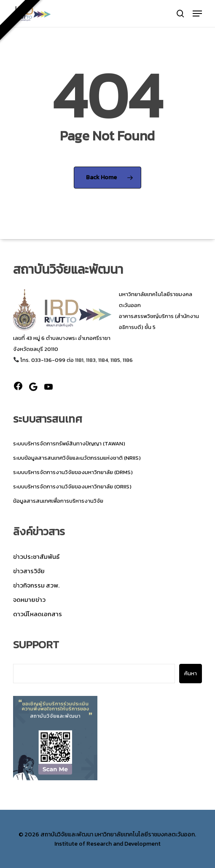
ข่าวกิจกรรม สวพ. (36, 585)
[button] (197, 13)
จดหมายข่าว (29, 600)
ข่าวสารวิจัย (29, 571)
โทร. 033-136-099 (40, 360)
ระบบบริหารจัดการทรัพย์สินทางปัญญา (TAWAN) (69, 443)
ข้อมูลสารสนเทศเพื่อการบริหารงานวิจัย (58, 501)
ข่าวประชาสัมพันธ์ (36, 557)
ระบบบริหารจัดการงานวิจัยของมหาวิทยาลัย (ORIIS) (72, 487)
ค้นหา (191, 673)
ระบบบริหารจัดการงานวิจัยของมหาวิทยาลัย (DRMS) (73, 472)
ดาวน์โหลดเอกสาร (38, 614)
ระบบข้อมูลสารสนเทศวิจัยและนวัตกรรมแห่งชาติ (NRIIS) (77, 458)
